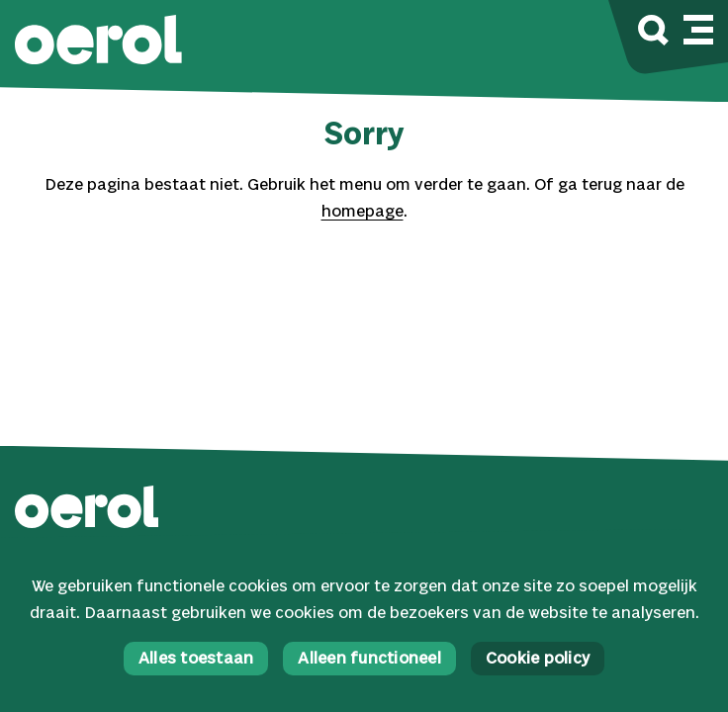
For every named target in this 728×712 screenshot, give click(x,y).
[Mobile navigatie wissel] (698, 27)
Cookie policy (538, 659)
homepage (363, 212)
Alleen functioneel (369, 659)
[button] (98, 42)
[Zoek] (653, 33)
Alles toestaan (196, 659)
